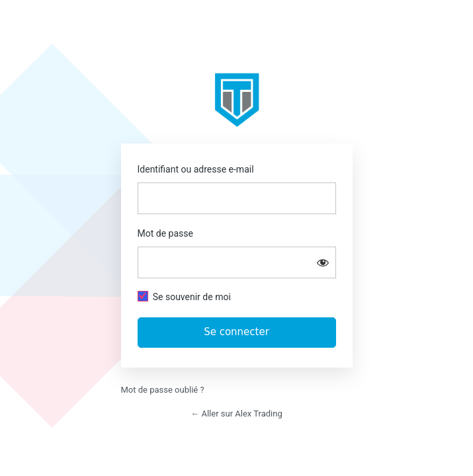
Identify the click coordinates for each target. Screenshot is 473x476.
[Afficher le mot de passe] (323, 262)
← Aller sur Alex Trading (236, 414)
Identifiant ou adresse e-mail (196, 169)
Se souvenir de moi (192, 297)
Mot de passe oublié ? (163, 390)
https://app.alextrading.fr (237, 100)
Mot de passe (165, 233)
